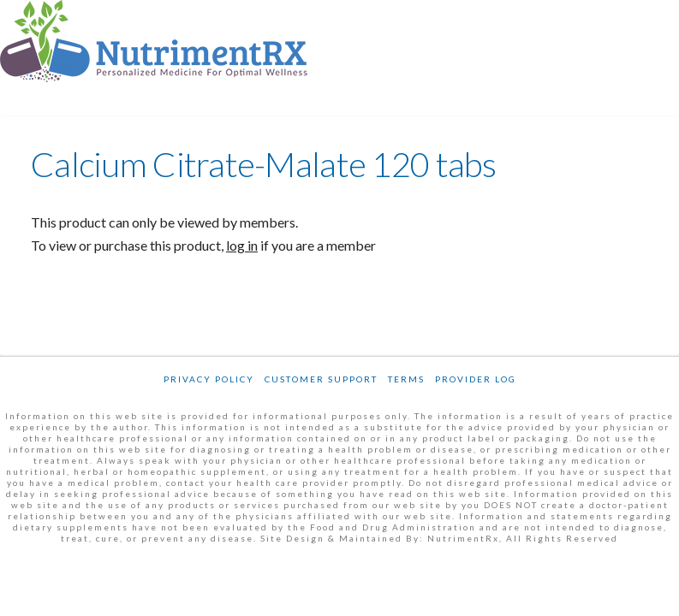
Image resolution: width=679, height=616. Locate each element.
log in (242, 245)
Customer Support (321, 379)
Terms (406, 379)
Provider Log (476, 379)
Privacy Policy (209, 379)
